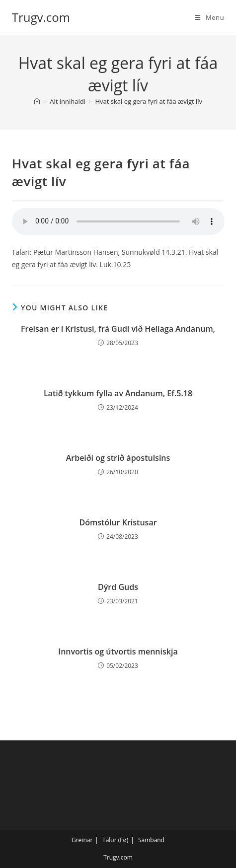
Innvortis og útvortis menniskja (118, 651)
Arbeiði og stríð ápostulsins (118, 458)
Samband (151, 840)
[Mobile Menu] (209, 17)
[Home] (37, 101)
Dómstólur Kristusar (118, 522)
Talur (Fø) (115, 840)
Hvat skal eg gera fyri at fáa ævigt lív (149, 101)
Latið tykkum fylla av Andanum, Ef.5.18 (118, 393)
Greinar (82, 840)
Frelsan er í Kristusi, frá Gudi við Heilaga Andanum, (118, 329)
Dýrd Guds (118, 587)
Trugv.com (41, 17)
